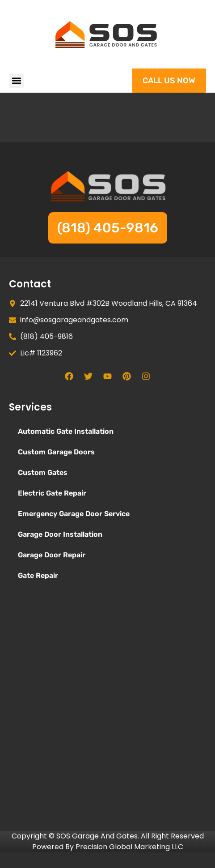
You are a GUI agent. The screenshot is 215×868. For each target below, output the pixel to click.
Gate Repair (38, 575)
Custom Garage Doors (56, 452)
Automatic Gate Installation (66, 431)
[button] (16, 81)
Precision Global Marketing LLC (129, 847)
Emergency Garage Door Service (74, 514)
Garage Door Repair (52, 555)
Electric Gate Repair (52, 493)
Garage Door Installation (60, 534)
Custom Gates (43, 472)
